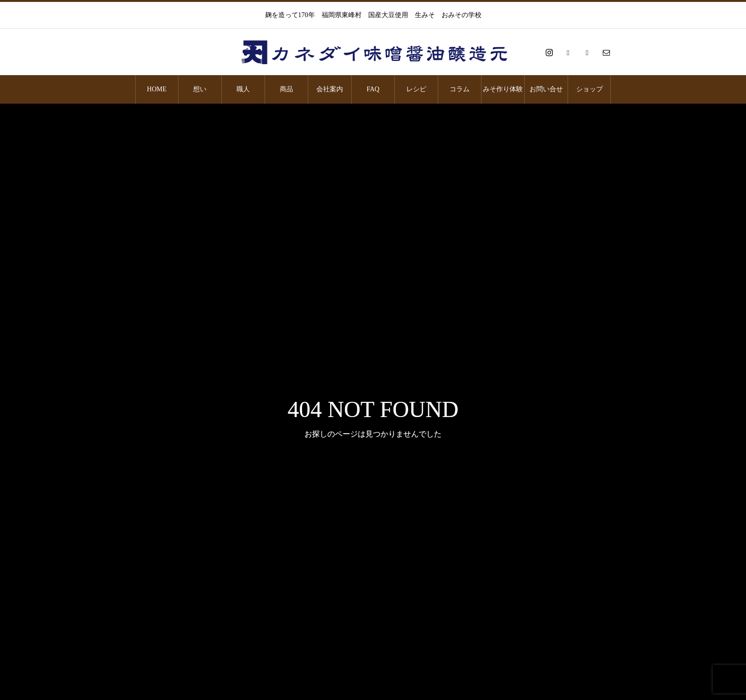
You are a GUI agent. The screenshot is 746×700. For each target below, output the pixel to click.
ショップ (589, 89)
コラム (460, 89)
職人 (243, 89)
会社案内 (330, 89)
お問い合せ (546, 89)
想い (200, 89)
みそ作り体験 (503, 89)
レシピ (416, 89)
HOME (157, 89)
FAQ (373, 89)
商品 (286, 89)
